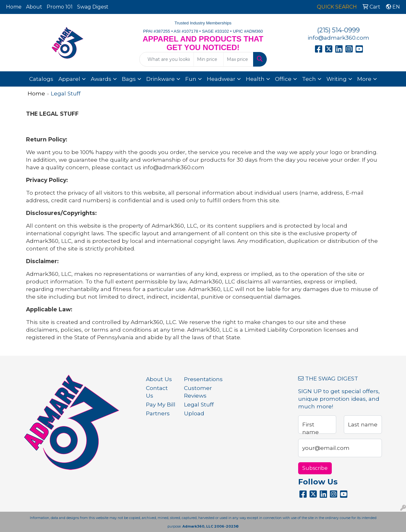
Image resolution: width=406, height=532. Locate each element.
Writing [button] (337, 79)
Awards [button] (101, 79)
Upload (194, 413)
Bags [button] (129, 79)
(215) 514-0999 (338, 30)
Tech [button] (309, 79)
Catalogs (41, 79)
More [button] (364, 79)
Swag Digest (93, 7)
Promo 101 (60, 7)
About (34, 7)
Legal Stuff (199, 404)
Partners (158, 413)
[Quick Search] (167, 59)
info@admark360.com (338, 38)
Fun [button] (191, 79)
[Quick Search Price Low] (209, 59)
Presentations (199, 379)
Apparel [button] (69, 79)
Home (14, 7)
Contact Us (157, 392)
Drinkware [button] (160, 79)
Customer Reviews (198, 392)
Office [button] (283, 79)
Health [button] (255, 79)
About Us (159, 379)
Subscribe (315, 468)
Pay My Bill (161, 404)
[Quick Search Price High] (238, 59)
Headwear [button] (221, 79)
